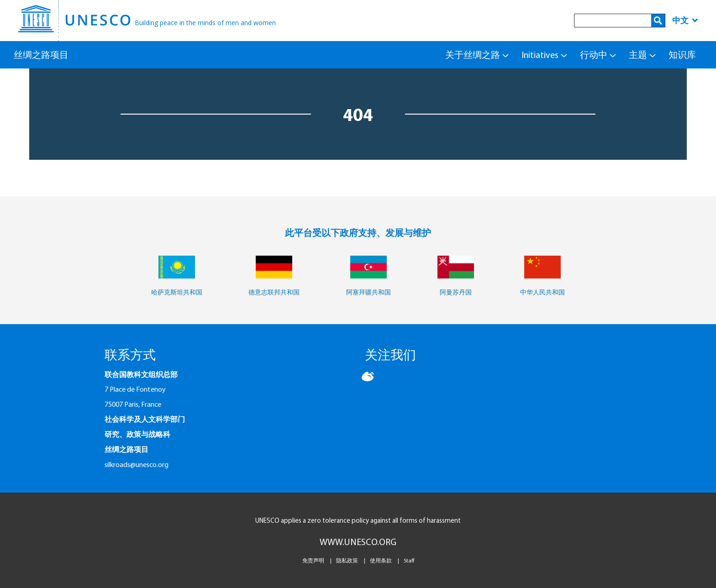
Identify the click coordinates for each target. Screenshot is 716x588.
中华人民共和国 (542, 292)
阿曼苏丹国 (456, 292)
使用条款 (381, 560)
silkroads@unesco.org (137, 464)
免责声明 (313, 560)
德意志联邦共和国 (274, 292)
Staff (409, 560)
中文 (685, 20)
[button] (369, 380)
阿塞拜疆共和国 (369, 292)
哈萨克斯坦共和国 (177, 292)
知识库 (682, 55)
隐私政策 (347, 560)
